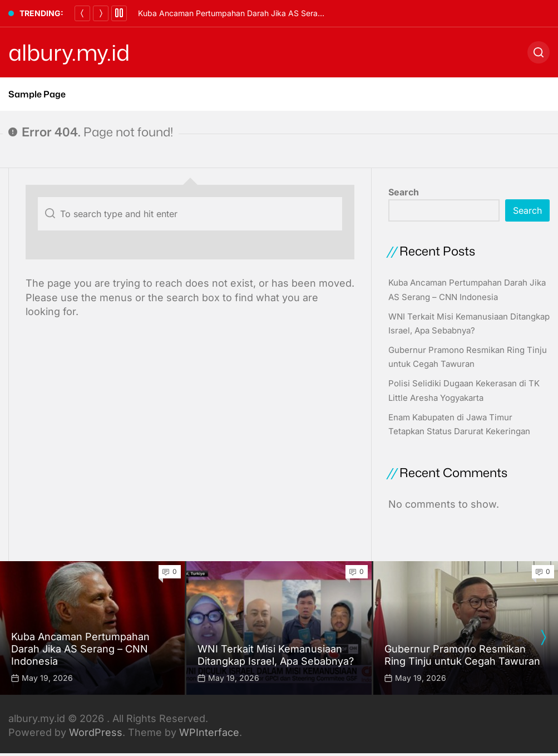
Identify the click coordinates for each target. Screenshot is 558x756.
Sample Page (37, 94)
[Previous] (82, 13)
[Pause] (119, 13)
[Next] (101, 13)
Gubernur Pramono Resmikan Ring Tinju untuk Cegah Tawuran (462, 655)
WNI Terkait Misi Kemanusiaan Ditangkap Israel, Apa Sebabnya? (276, 655)
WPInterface (209, 732)
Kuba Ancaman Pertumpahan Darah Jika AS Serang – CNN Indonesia (264, 13)
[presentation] (543, 637)
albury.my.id (69, 52)
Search (404, 192)
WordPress (96, 732)
